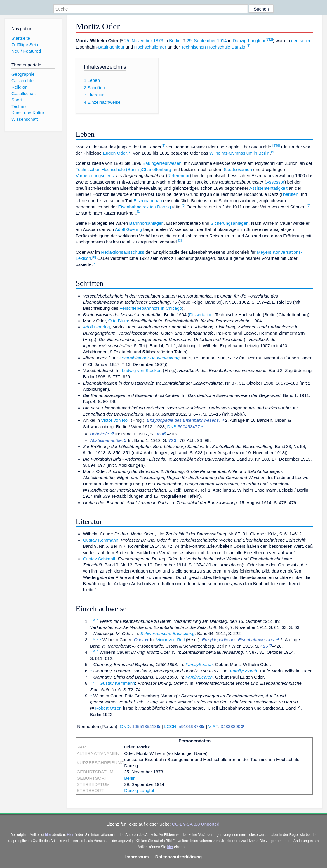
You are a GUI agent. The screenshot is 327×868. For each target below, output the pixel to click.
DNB (172, 427)
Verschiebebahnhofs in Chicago (151, 308)
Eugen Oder (115, 153)
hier (48, 835)
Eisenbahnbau (148, 201)
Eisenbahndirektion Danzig (145, 207)
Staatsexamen (238, 169)
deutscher (301, 40)
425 (264, 646)
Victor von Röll (115, 420)
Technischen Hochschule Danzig (213, 47)
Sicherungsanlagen (229, 223)
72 (171, 440)
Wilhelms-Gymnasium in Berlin (240, 153)
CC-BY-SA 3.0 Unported (196, 824)
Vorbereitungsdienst (95, 175)
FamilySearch (199, 664)
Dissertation (201, 315)
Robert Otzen (108, 708)
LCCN (170, 726)
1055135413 (144, 726)
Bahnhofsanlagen (147, 223)
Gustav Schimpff (99, 559)
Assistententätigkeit (268, 188)
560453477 (189, 427)
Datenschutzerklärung (179, 857)
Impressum (137, 857)
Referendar (178, 175)
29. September (201, 40)
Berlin (175, 40)
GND (125, 726)
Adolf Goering (129, 229)
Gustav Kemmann (101, 540)
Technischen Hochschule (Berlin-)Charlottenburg (123, 169)
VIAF (213, 726)
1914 (222, 40)
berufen (291, 194)
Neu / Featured (26, 51)
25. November (138, 40)
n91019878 (190, 726)
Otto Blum (118, 321)
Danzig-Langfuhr (249, 40)
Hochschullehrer (150, 47)
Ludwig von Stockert (142, 370)
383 (159, 434)
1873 (158, 40)
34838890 (231, 726)
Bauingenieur (111, 47)
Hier (70, 835)
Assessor (275, 182)
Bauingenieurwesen (162, 163)
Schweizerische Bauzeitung (168, 633)
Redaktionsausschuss (123, 252)
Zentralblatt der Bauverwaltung (149, 358)
